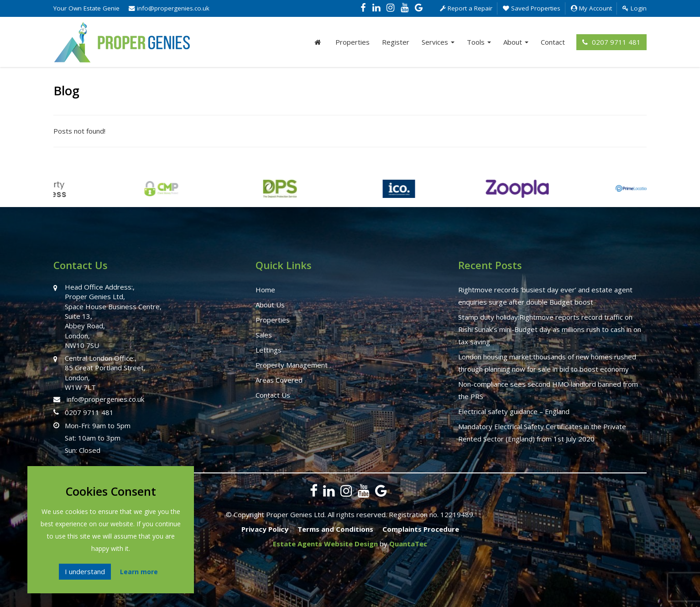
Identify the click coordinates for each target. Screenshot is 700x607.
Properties (353, 42)
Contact (553, 42)
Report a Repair (466, 8)
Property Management (292, 365)
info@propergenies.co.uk (169, 8)
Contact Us (273, 395)
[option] (104, 193)
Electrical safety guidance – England (514, 411)
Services (438, 42)
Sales (264, 335)
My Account (591, 8)
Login (635, 8)
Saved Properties (532, 8)
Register (396, 42)
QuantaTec (408, 544)
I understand (85, 571)
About (516, 42)
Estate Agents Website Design (325, 544)
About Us (270, 305)
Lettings (269, 350)
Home (265, 290)
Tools (479, 42)
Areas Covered (279, 380)
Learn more (139, 572)
